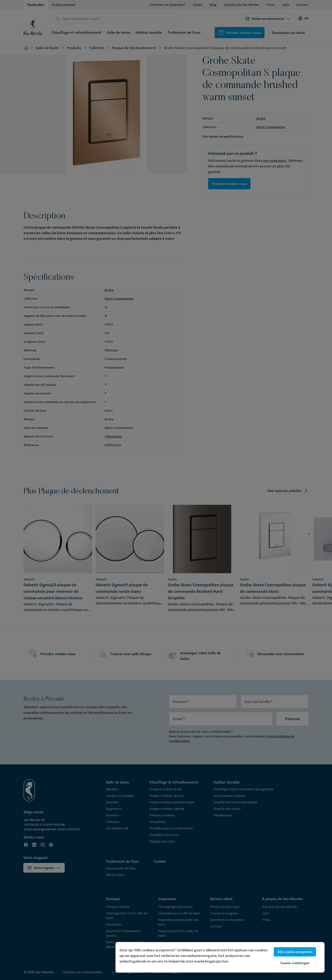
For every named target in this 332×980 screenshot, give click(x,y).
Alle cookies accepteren (295, 952)
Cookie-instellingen (295, 963)
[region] (220, 957)
